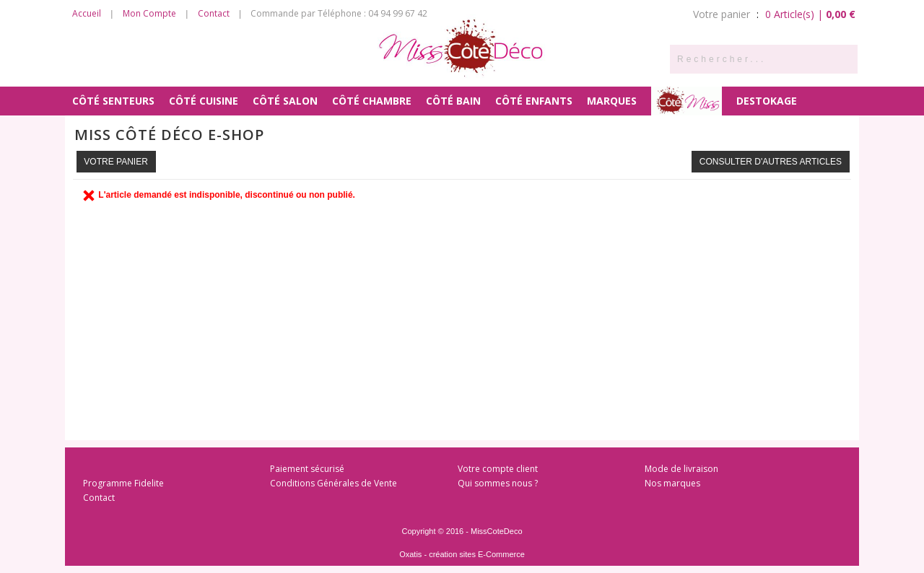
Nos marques (672, 483)
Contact (214, 13)
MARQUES (612, 101)
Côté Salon (285, 101)
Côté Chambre (372, 101)
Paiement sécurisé (307, 469)
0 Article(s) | (810, 14)
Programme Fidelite (123, 483)
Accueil (87, 13)
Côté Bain (453, 101)
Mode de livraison (681, 469)
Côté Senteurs (113, 101)
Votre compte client (498, 469)
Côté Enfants (534, 101)
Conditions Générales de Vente (334, 483)
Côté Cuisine (204, 101)
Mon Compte (149, 13)
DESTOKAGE (767, 101)
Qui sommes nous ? (498, 483)
